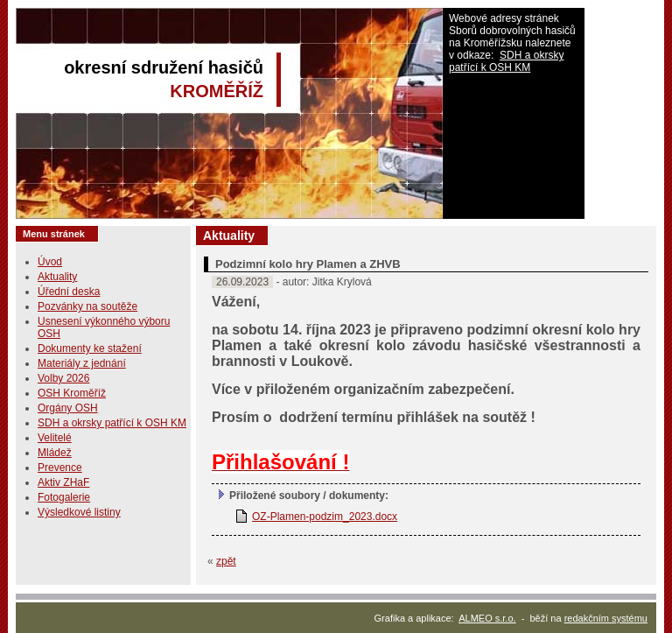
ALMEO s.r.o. (487, 618)
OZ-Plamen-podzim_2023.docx (325, 517)
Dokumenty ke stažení (90, 348)
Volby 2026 (63, 378)
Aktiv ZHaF (63, 482)
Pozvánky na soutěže (87, 306)
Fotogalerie (64, 497)
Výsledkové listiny (79, 512)
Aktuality (57, 277)
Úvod (50, 262)
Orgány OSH (68, 408)
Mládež (55, 453)
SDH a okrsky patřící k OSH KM (506, 61)
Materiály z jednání (82, 363)
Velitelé (55, 438)
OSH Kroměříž (72, 393)
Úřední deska (69, 292)
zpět (226, 561)
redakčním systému (606, 618)
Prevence (60, 468)
